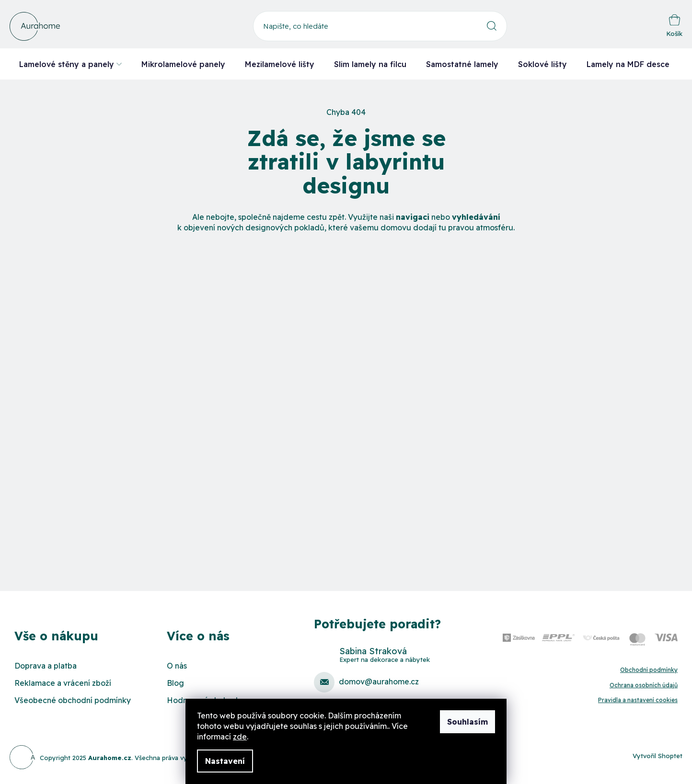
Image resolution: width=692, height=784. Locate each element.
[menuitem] (70, 64)
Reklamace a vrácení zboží (63, 683)
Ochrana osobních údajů (644, 685)
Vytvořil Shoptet (657, 756)
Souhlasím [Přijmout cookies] (467, 722)
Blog (175, 683)
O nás (177, 666)
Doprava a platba (46, 666)
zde (240, 737)
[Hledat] (380, 26)
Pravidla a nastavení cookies (638, 700)
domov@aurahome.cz (379, 682)
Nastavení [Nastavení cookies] (225, 761)
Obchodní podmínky (649, 670)
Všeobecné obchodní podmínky (73, 700)
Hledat (492, 26)
